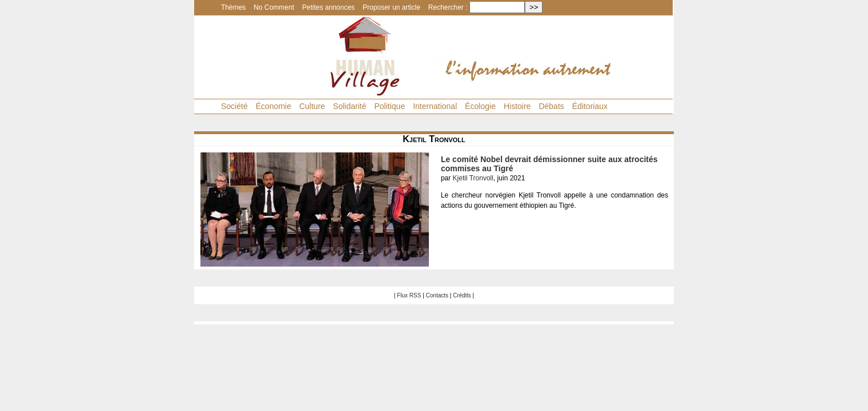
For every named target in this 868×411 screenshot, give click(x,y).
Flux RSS (409, 295)
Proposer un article (391, 7)
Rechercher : (448, 7)
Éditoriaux (590, 106)
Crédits (462, 295)
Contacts (437, 295)
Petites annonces (328, 7)
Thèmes (233, 7)
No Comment (274, 7)
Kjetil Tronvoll (473, 178)
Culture (312, 106)
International (435, 106)
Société (234, 106)
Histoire (517, 106)
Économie (274, 106)
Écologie (480, 106)
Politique (389, 106)
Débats (551, 106)
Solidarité (349, 106)
